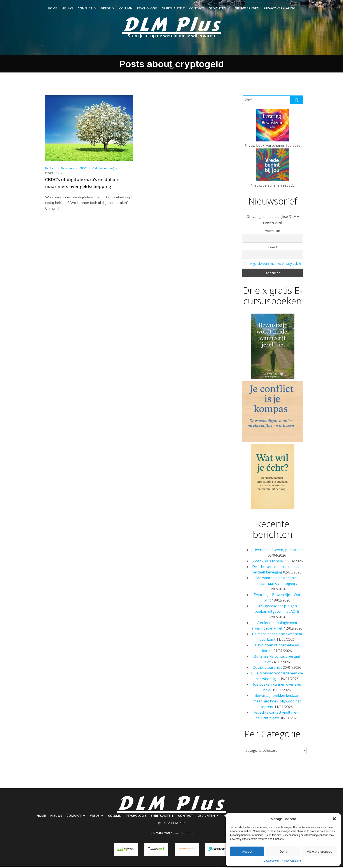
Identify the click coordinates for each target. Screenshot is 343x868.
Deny (283, 851)
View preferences (320, 851)
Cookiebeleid (271, 861)
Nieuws (67, 9)
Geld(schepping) (103, 169)
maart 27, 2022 (55, 174)
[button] (334, 819)
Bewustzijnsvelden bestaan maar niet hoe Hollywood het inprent (277, 702)
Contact (197, 9)
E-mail (273, 248)
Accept (247, 851)
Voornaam (273, 232)
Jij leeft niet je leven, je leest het (277, 551)
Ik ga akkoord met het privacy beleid (275, 265)
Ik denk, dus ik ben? (267, 562)
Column (126, 9)
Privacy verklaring (279, 9)
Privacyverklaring (291, 861)
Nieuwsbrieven (247, 9)
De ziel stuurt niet (267, 669)
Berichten (67, 169)
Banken (50, 169)
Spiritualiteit (173, 9)
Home (52, 9)
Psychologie (147, 9)
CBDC (83, 169)
